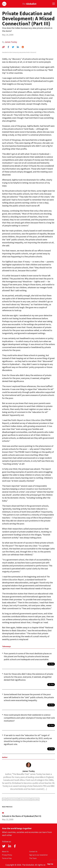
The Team (33, 858)
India (4, 799)
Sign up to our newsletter (38, 855)
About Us (5, 851)
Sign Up (50, 864)
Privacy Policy (7, 855)
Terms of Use (7, 858)
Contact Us (33, 851)
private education (13, 799)
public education (25, 799)
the (29, 4)
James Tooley (11, 42)
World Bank (35, 799)
